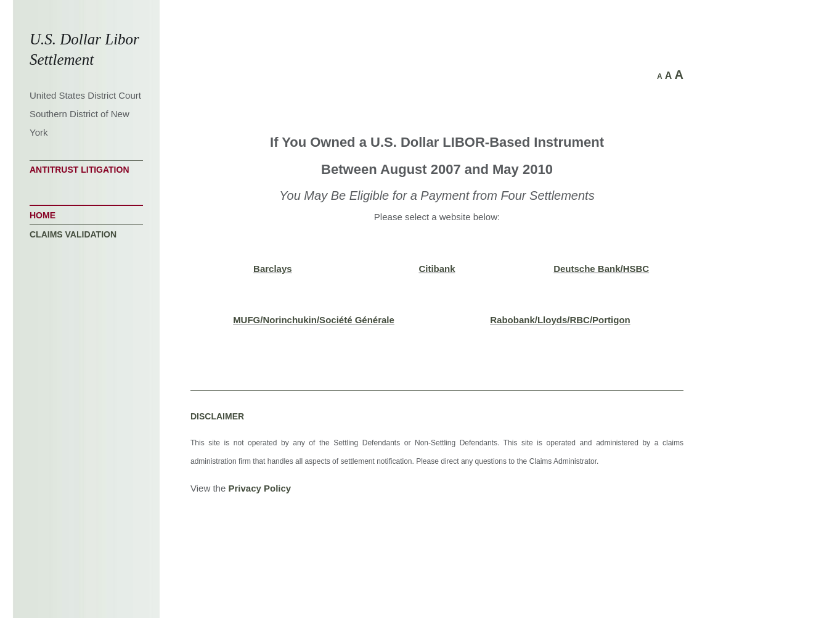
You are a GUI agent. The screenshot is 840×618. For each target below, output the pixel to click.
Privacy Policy (259, 488)
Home (43, 215)
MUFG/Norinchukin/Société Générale (314, 320)
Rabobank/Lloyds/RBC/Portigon (560, 320)
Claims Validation (73, 234)
